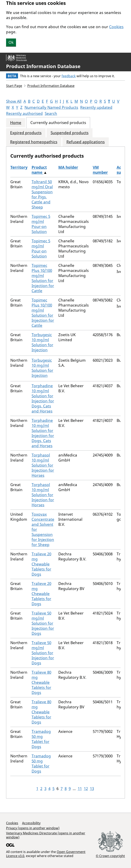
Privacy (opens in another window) (33, 828)
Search (51, 113)
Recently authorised (24, 113)
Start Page (14, 86)
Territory (19, 167)
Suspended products (70, 133)
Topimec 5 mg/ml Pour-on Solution (41, 224)
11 (80, 789)
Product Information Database (43, 66)
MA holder (68, 167)
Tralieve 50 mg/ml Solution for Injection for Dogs (43, 623)
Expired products (26, 133)
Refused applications (86, 142)
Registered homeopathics (34, 142)
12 (86, 789)
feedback (69, 76)
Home (16, 123)
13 (92, 789)
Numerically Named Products (51, 107)
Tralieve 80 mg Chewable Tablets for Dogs (41, 682)
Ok (11, 42)
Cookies (116, 27)
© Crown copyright (110, 856)
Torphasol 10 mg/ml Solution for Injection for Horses (43, 465)
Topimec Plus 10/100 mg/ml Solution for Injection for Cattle (43, 278)
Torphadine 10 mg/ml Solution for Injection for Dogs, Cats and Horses (43, 398)
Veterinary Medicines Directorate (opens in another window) (46, 835)
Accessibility (31, 823)
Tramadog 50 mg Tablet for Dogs (41, 739)
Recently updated (96, 107)
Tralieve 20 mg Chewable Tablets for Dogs (41, 564)
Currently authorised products (58, 123)
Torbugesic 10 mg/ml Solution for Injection (42, 342)
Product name (39, 170)
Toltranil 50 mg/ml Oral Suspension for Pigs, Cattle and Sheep (42, 194)
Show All (14, 101)
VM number (100, 170)
